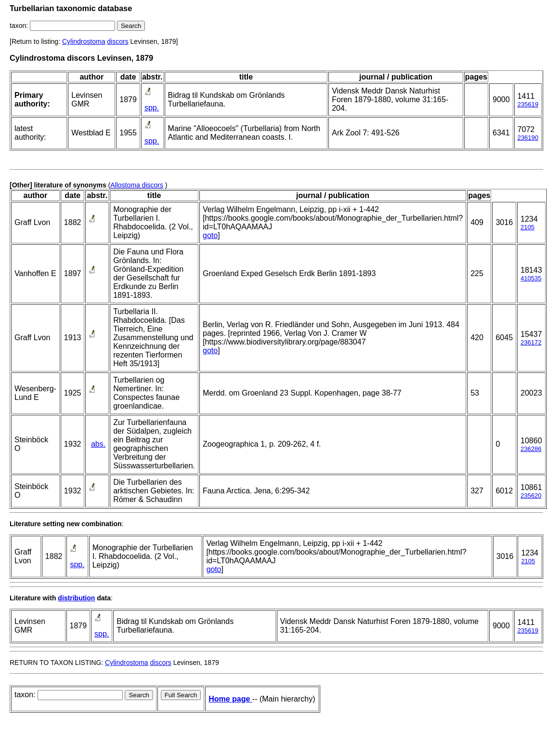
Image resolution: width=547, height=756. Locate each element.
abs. (98, 444)
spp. (152, 108)
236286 (531, 449)
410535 (531, 278)
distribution (76, 598)
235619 (528, 104)
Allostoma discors (137, 185)
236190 (528, 138)
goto (210, 235)
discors (117, 41)
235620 (531, 496)
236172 (531, 342)
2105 (527, 227)
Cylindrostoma (84, 41)
